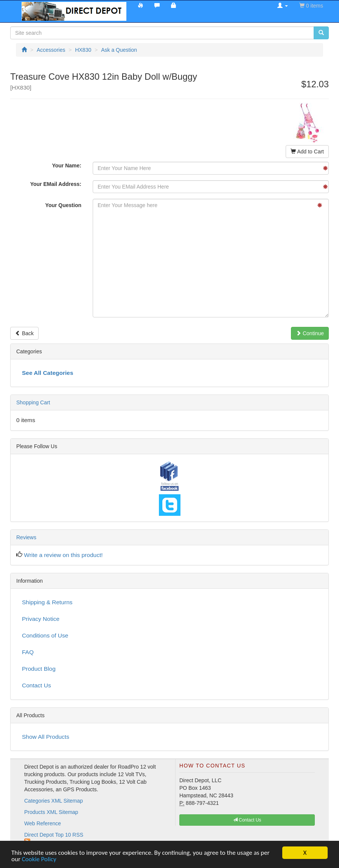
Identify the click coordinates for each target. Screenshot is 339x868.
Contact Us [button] (247, 820)
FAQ (28, 652)
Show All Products (46, 737)
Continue (310, 333)
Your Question (63, 205)
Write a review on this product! (63, 555)
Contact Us (37, 685)
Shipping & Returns (47, 602)
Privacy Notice (41, 619)
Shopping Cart (33, 402)
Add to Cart (307, 152)
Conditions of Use (45, 635)
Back (24, 333)
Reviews (26, 537)
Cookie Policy (39, 859)
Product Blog (39, 669)
